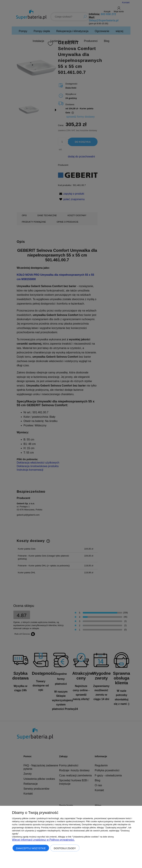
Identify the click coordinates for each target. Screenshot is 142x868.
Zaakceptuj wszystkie (31, 848)
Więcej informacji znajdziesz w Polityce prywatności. (43, 840)
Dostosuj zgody (65, 848)
